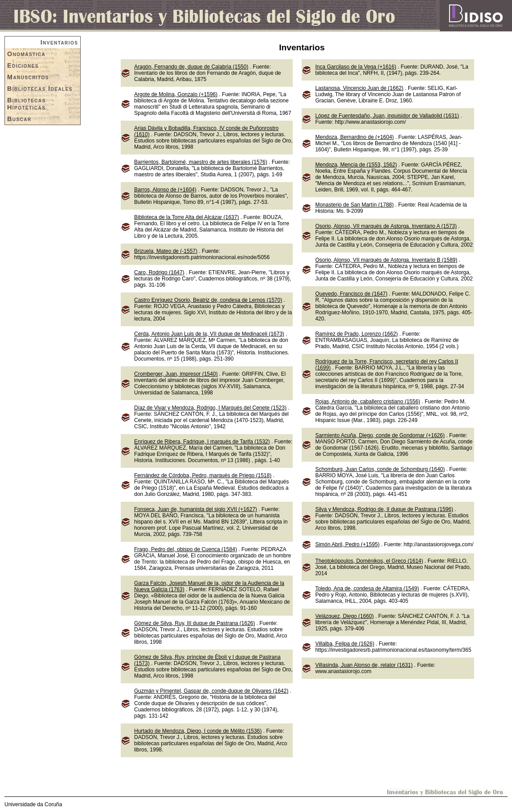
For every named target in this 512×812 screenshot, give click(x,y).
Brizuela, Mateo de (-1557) (166, 251)
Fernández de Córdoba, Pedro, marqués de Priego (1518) (203, 475)
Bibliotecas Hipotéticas (27, 104)
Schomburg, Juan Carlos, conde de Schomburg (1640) (380, 469)
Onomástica (26, 54)
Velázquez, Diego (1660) (344, 616)
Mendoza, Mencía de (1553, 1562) (356, 165)
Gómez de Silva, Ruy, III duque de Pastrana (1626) (195, 623)
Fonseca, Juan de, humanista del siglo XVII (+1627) (196, 509)
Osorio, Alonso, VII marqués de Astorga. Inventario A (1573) (386, 226)
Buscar (19, 119)
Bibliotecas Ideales (40, 89)
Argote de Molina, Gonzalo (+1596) (176, 94)
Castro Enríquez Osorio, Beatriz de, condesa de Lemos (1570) (208, 300)
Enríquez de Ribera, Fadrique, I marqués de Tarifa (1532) (202, 442)
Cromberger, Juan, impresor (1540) (176, 374)
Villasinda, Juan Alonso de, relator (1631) (364, 665)
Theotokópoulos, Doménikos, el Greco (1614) (369, 561)
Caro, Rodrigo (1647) (159, 272)
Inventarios (59, 42)
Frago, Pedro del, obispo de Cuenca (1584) (186, 549)
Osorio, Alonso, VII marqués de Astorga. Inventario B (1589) (386, 260)
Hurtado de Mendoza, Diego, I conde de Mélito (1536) (198, 731)
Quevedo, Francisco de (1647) (351, 294)
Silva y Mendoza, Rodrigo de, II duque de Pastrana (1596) (384, 509)
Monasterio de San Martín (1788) (354, 205)
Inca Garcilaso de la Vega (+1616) (356, 67)
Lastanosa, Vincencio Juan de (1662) (359, 88)
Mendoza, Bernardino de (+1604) (354, 137)
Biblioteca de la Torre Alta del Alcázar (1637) (186, 217)
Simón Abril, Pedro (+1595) (347, 544)
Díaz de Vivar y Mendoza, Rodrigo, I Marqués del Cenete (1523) (210, 408)
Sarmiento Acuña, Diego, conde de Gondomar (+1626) (380, 435)
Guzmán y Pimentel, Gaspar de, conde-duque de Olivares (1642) (211, 691)
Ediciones (23, 65)
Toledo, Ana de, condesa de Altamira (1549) (367, 589)
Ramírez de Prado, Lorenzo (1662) (356, 334)
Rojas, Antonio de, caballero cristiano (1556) (367, 402)
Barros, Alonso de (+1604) (165, 190)
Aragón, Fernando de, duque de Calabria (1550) (191, 67)
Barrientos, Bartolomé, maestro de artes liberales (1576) (201, 162)
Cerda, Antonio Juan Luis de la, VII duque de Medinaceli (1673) (209, 334)
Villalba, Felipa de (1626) (345, 644)
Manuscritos (28, 77)
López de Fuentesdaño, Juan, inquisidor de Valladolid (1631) (387, 116)
